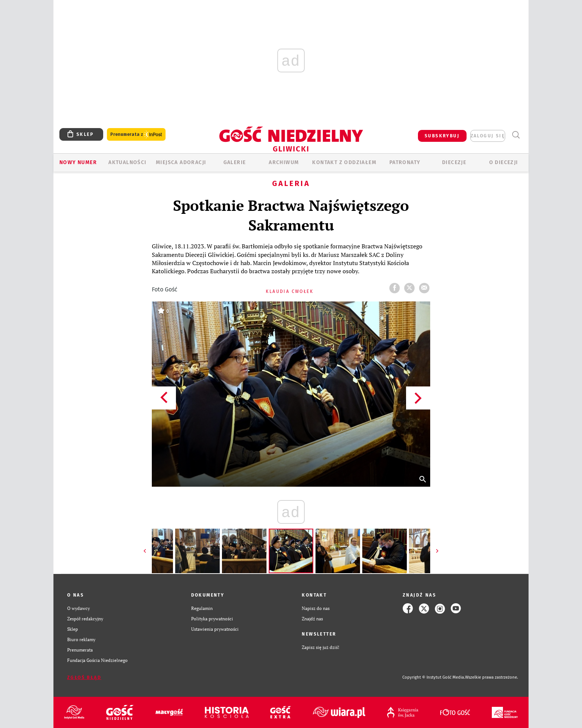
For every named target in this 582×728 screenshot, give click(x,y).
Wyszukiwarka (516, 135)
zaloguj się (488, 136)
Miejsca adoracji (181, 162)
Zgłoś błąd (84, 678)
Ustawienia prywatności (215, 629)
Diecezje (454, 162)
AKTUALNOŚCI (127, 162)
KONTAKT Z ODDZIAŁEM (344, 162)
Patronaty (405, 162)
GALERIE (235, 162)
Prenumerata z (136, 135)
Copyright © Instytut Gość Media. (434, 677)
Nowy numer (78, 162)
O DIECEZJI (504, 162)
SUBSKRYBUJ (442, 136)
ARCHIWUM (284, 162)
